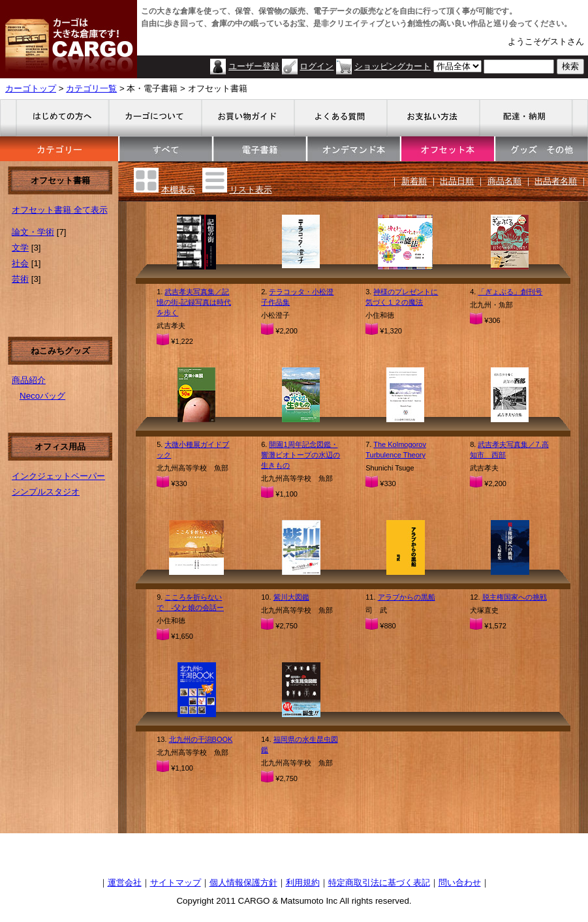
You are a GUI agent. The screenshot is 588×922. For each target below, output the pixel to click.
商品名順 (504, 181)
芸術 (20, 279)
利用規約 (303, 883)
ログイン (317, 66)
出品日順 (457, 181)
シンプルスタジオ (46, 492)
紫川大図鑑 (291, 597)
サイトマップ (176, 883)
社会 (20, 263)
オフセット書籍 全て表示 (60, 210)
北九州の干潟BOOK (201, 739)
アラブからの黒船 (407, 597)
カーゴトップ (31, 88)
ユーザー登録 (254, 66)
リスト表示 (251, 190)
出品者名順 (556, 181)
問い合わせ (460, 883)
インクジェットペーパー (58, 476)
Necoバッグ (42, 396)
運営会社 (125, 883)
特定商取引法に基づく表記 (379, 883)
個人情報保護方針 (243, 883)
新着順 (414, 181)
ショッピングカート (393, 66)
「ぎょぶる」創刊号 (510, 292)
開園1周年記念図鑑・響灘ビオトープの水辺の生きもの (301, 455)
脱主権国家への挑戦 (515, 597)
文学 (20, 248)
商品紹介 (29, 380)
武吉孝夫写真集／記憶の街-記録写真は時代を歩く (194, 302)
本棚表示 (178, 190)
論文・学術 (33, 232)
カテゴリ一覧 (91, 88)
